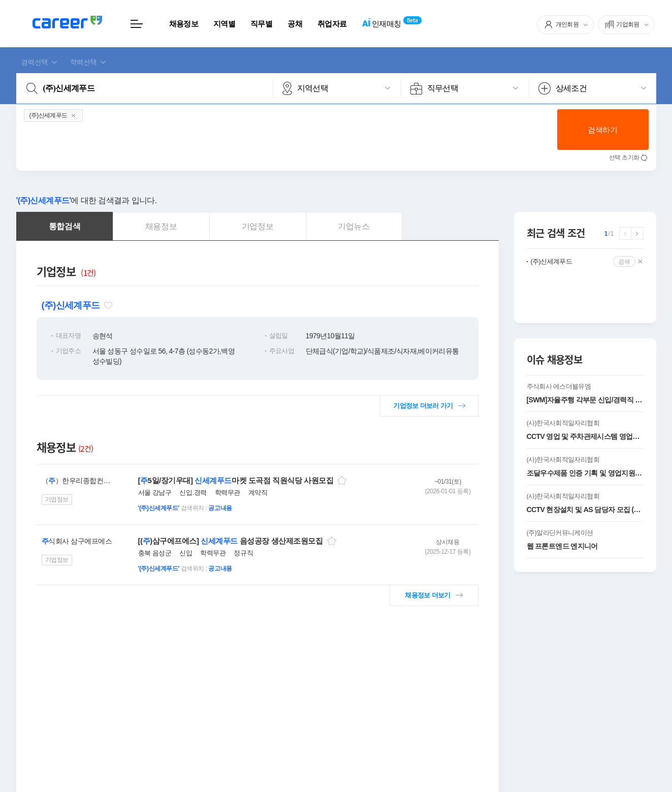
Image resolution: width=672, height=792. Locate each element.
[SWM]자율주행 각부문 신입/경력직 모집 (585, 400)
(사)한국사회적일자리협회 (563, 423)
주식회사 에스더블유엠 (559, 386)
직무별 (261, 24)
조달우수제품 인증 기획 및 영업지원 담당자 (585, 473)
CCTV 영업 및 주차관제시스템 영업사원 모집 (585, 436)
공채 (295, 24)
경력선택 (35, 62)
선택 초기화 (624, 157)
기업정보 (57, 499)
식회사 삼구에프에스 (77, 541)
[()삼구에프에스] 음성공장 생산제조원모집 (231, 541)
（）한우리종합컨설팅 (78, 481)
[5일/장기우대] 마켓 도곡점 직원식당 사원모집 (236, 480)
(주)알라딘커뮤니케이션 (560, 533)
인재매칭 (381, 24)
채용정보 (184, 24)
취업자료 (332, 24)
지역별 (224, 24)
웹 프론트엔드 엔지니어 (562, 546)
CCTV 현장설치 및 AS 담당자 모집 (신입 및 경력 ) (585, 510)
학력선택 (84, 62)
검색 (624, 261)
